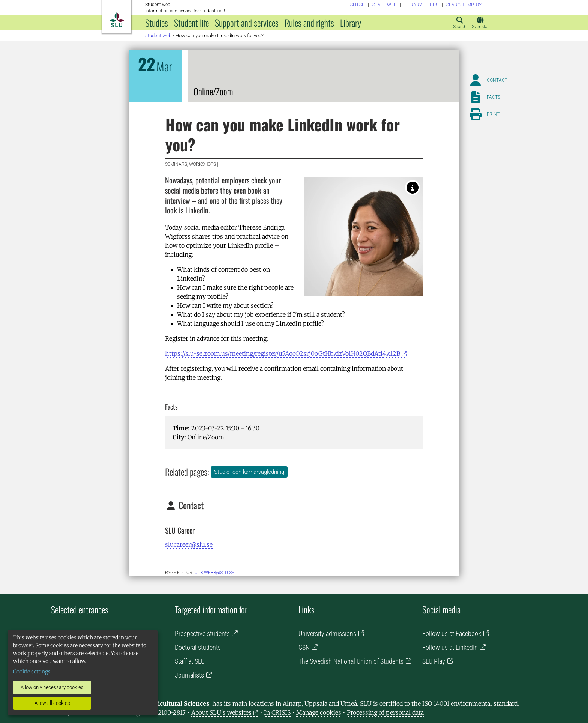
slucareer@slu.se (189, 544)
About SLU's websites (221, 712)
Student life (191, 23)
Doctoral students (198, 647)
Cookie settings (32, 672)
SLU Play (434, 661)
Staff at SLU (190, 661)
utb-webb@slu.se (214, 573)
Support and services (247, 23)
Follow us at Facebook (452, 634)
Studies (157, 23)
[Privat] (412, 188)
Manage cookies (319, 712)
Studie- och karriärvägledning (249, 472)
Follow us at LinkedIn (450, 647)
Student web (158, 35)
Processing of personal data (385, 712)
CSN (304, 647)
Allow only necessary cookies (52, 687)
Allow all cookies (52, 703)
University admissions (327, 634)
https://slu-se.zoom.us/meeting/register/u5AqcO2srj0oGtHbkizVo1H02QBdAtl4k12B (283, 353)
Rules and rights (309, 23)
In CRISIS (277, 712)
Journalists (189, 675)
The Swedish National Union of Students (351, 661)
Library (351, 23)
